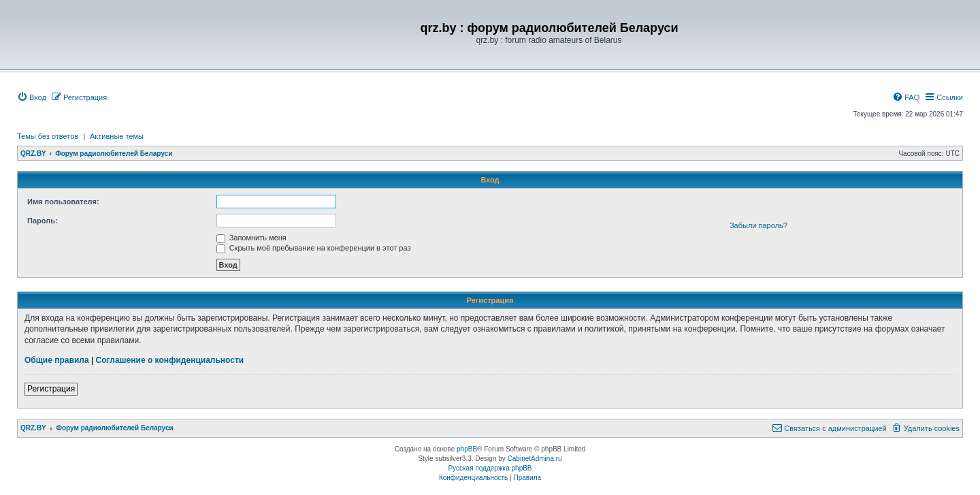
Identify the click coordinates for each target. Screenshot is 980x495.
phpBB (467, 449)
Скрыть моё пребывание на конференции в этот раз (314, 248)
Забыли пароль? (758, 225)
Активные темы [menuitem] (117, 136)
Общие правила (57, 360)
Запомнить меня (251, 238)
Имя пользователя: (63, 202)
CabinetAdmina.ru (535, 459)
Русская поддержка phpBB (490, 468)
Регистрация (51, 389)
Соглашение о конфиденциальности (170, 360)
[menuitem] (32, 97)
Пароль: (43, 221)
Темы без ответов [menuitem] (48, 136)
